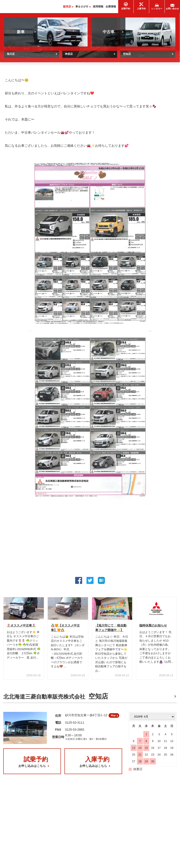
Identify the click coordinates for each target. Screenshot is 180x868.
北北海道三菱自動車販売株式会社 (56, 698)
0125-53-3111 (75, 726)
